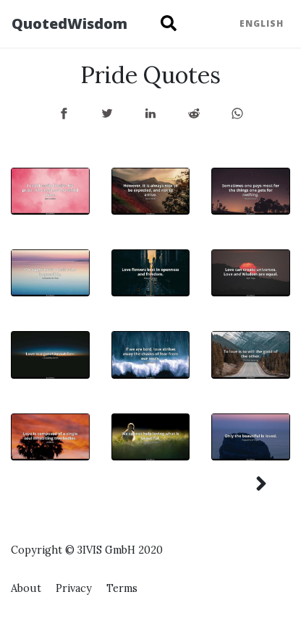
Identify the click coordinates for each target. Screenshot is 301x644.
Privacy (74, 588)
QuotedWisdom (69, 23)
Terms (122, 588)
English (262, 23)
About (26, 588)
